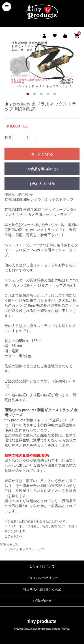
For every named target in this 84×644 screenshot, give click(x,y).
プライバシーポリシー (42, 578)
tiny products (42, 621)
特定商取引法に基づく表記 (42, 589)
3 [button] (42, 95)
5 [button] (56, 95)
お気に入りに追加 (42, 184)
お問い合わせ (42, 601)
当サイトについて (42, 566)
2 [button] (35, 95)
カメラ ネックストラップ (27, 549)
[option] (42, 64)
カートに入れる (42, 154)
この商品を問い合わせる (42, 169)
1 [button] (29, 95)
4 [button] (49, 95)
